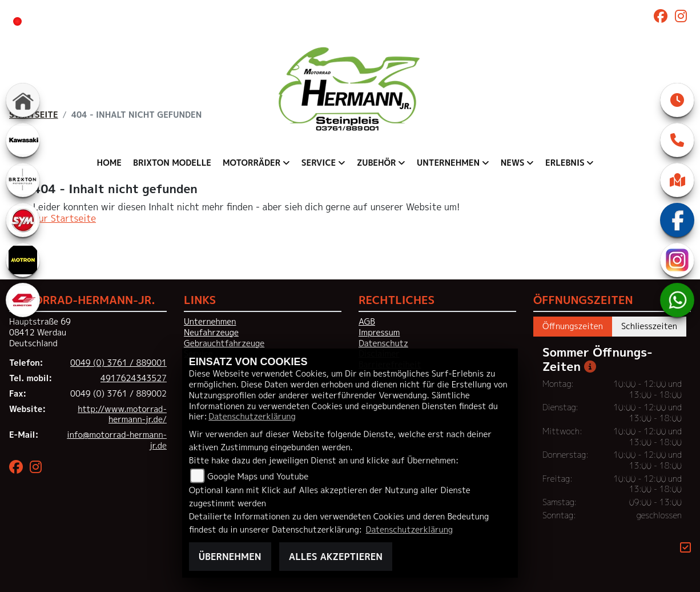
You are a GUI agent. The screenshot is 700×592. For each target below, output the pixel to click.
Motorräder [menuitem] (252, 163)
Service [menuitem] (319, 163)
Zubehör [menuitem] (377, 163)
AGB (367, 322)
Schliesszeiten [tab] (649, 326)
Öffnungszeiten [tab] (573, 326)
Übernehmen (230, 557)
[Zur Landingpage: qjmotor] (23, 300)
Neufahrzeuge (211, 333)
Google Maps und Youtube (258, 477)
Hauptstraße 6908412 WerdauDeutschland (40, 332)
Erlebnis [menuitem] (565, 163)
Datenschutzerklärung (252, 417)
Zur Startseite (65, 218)
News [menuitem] (513, 163)
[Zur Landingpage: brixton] (23, 180)
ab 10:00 (248, 21)
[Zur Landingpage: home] (23, 100)
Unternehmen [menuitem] (448, 163)
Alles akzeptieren (336, 557)
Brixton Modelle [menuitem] (172, 163)
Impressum (379, 333)
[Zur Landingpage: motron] (23, 260)
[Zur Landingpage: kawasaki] (23, 140)
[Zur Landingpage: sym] (23, 220)
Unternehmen (210, 322)
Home (109, 163)
